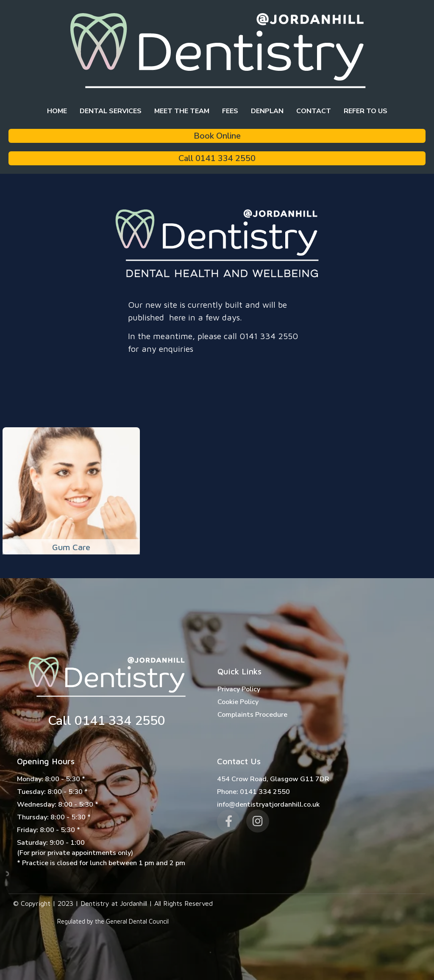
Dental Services (111, 111)
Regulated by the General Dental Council (113, 921)
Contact (314, 111)
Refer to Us (366, 111)
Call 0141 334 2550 (217, 158)
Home (57, 111)
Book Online (217, 136)
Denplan (267, 111)
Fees (230, 111)
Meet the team (182, 111)
